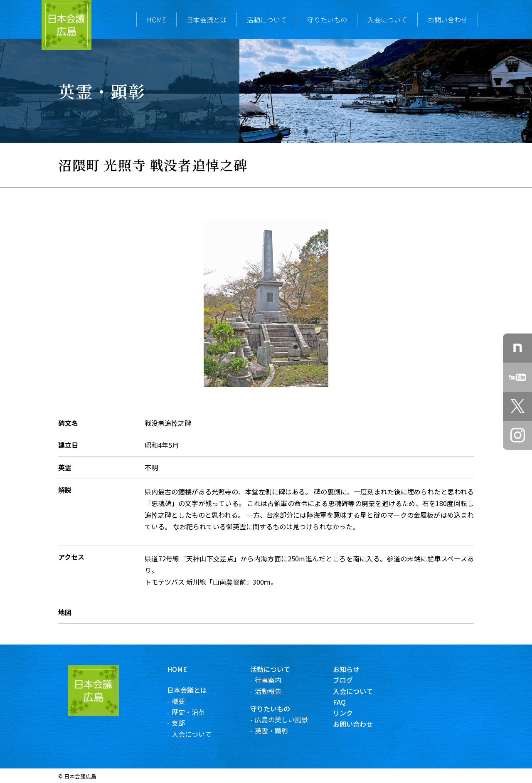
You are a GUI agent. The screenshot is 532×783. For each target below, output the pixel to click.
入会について (387, 20)
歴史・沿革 (192, 712)
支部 (182, 723)
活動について (267, 20)
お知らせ (350, 669)
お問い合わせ (448, 20)
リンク (347, 713)
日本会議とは (207, 20)
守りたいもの (327, 20)
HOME (156, 20)
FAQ (343, 702)
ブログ (347, 680)
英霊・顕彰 (275, 731)
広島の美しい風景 (285, 719)
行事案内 (271, 680)
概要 (182, 701)
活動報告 (271, 691)
